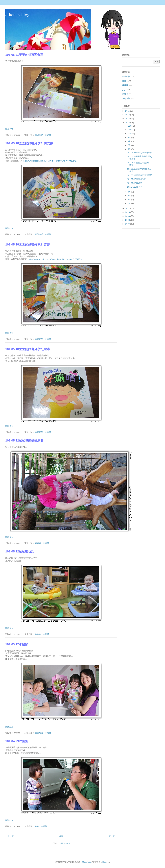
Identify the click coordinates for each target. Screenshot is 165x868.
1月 (130, 203)
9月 (130, 138)
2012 (128, 123)
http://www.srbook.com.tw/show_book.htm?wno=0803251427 (50, 161)
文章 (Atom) (64, 843)
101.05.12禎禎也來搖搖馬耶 (24, 440)
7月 (130, 145)
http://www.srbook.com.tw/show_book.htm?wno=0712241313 (56, 259)
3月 (130, 196)
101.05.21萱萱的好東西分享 (24, 55)
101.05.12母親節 (17, 644)
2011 (128, 208)
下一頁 (112, 836)
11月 (130, 130)
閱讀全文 (9, 129)
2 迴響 (48, 135)
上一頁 (11, 836)
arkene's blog (17, 15)
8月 (130, 141)
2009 (128, 216)
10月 (130, 134)
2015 (128, 111)
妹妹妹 (38, 543)
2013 (128, 119)
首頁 (61, 836)
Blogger (106, 862)
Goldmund (87, 862)
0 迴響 (48, 234)
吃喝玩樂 (126, 77)
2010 (128, 212)
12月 (130, 126)
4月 (130, 192)
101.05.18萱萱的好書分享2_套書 (28, 244)
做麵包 (125, 94)
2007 (128, 224)
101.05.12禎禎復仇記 (20, 551)
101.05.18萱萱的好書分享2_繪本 (28, 349)
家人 (124, 90)
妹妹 (37, 826)
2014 (128, 115)
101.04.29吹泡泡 (17, 741)
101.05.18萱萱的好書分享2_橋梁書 (29, 143)
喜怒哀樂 (39, 135)
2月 (130, 200)
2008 (128, 220)
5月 (130, 149)
